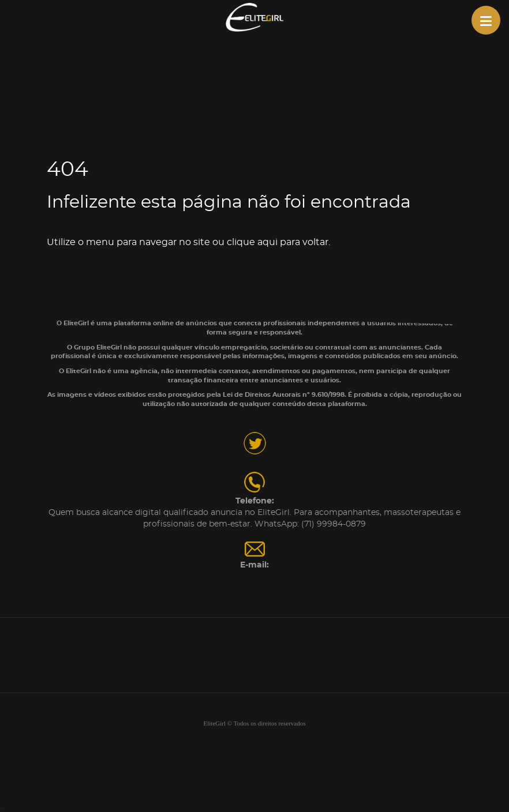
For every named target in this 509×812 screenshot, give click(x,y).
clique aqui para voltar (278, 242)
